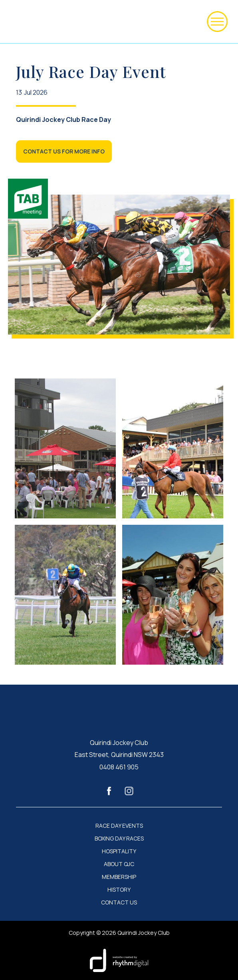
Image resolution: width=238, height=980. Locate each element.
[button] (217, 22)
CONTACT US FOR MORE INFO (64, 151)
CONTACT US (119, 902)
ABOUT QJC (119, 864)
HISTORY (119, 890)
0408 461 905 (119, 767)
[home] (17, 22)
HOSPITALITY (119, 851)
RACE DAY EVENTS (119, 826)
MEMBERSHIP (119, 877)
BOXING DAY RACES (119, 839)
